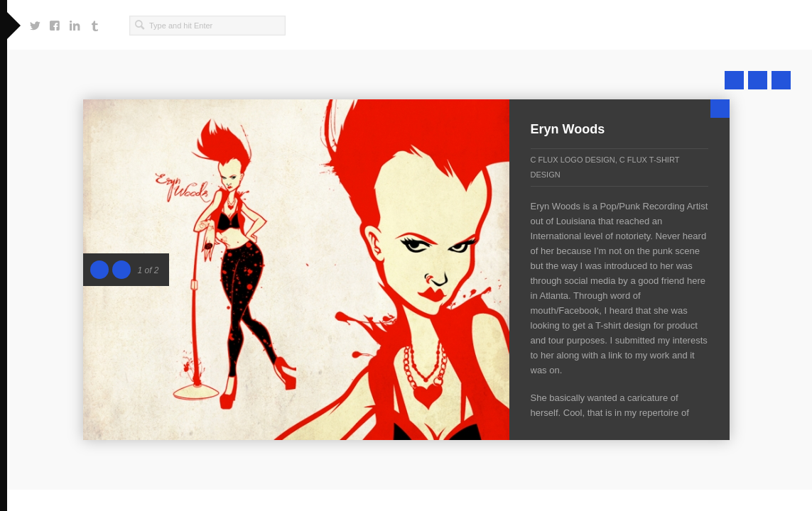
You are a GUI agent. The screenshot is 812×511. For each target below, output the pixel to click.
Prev (734, 80)
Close (720, 109)
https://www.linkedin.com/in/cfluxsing (75, 22)
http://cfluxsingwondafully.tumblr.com (94, 22)
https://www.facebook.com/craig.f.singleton (55, 22)
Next (781, 80)
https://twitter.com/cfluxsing (35, 22)
